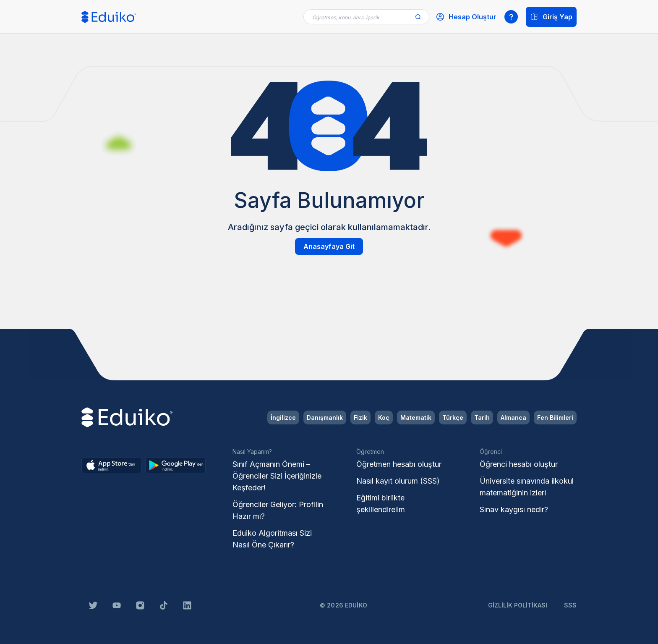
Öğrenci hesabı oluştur (519, 464)
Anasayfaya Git (329, 246)
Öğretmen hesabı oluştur (399, 464)
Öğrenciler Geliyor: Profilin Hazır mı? (278, 510)
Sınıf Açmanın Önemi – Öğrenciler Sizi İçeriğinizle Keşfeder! (277, 476)
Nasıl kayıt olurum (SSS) (398, 481)
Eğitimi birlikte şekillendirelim (381, 504)
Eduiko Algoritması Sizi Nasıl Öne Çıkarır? (272, 539)
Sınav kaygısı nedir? (514, 509)
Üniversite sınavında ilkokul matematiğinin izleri (527, 487)
